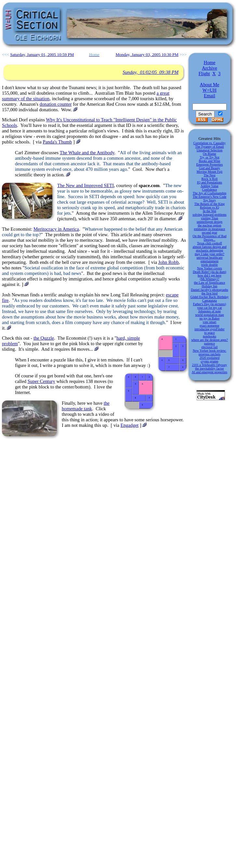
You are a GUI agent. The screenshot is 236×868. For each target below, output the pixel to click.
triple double (210, 265)
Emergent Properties (210, 164)
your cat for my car (210, 308)
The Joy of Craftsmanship (210, 193)
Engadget (130, 425)
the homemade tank (86, 406)
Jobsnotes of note (210, 311)
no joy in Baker (210, 318)
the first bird (210, 293)
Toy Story (210, 200)
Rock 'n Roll (209, 179)
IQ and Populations (210, 182)
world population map (209, 315)
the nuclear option (209, 225)
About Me (210, 85)
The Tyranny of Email (209, 147)
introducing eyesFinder (209, 329)
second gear (210, 232)
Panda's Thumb (57, 142)
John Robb (169, 262)
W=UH (210, 90)
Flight (204, 74)
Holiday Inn (209, 286)
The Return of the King (210, 204)
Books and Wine (209, 161)
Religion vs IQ (210, 207)
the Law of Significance (210, 283)
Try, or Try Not (210, 157)
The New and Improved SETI (85, 185)
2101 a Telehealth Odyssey (210, 365)
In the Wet (210, 211)
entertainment (210, 261)
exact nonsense (209, 325)
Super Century (41, 381)
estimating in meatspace (209, 229)
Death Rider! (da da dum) (210, 272)
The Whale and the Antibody (87, 153)
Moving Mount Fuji (210, 172)
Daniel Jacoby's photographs (210, 290)
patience (210, 343)
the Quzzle (44, 338)
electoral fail (209, 347)
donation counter (56, 104)
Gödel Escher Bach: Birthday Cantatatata (210, 299)
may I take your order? (210, 254)
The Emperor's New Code (210, 197)
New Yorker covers (210, 268)
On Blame (210, 154)
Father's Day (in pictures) (210, 304)
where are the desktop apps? (210, 340)
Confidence (209, 190)
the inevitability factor (210, 368)
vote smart (210, 322)
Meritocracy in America (56, 229)
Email (210, 96)
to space (210, 333)
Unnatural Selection (210, 150)
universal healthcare (209, 258)
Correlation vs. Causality (210, 143)
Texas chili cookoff (210, 243)
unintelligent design (210, 222)
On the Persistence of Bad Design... (210, 238)
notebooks (210, 336)
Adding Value (210, 186)
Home (210, 62)
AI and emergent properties (210, 372)
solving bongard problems (209, 215)
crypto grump (209, 361)
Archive (210, 68)
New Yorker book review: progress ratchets (210, 352)
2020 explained (210, 358)
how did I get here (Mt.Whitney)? (210, 277)
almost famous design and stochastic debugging (209, 249)
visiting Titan (210, 218)
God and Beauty (210, 168)
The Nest (209, 175)
